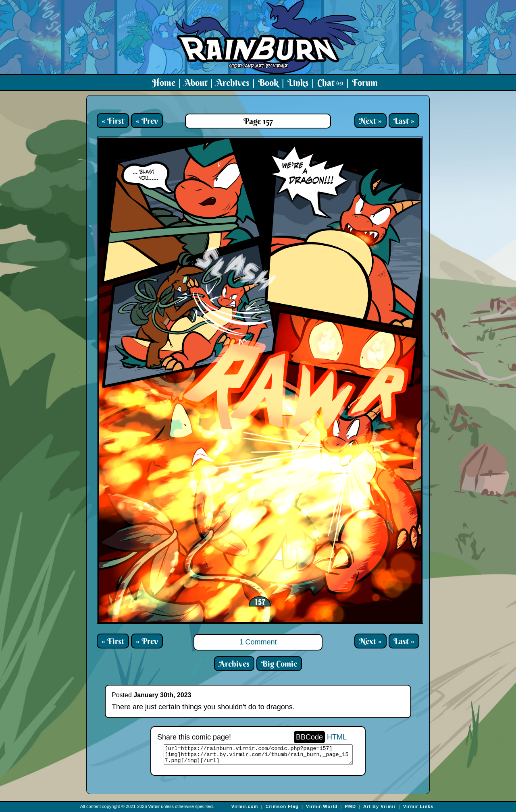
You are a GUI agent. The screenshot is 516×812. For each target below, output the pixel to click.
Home (164, 83)
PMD (350, 806)
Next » (370, 121)
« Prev (147, 121)
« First (113, 121)
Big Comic (279, 664)
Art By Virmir (380, 806)
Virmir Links (418, 806)
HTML (337, 737)
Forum (365, 83)
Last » (404, 121)
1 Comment (258, 642)
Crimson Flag (282, 806)
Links (298, 83)
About (196, 83)
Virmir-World (322, 806)
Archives (233, 83)
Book (268, 83)
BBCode (309, 737)
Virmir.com (245, 806)
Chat (330, 83)
